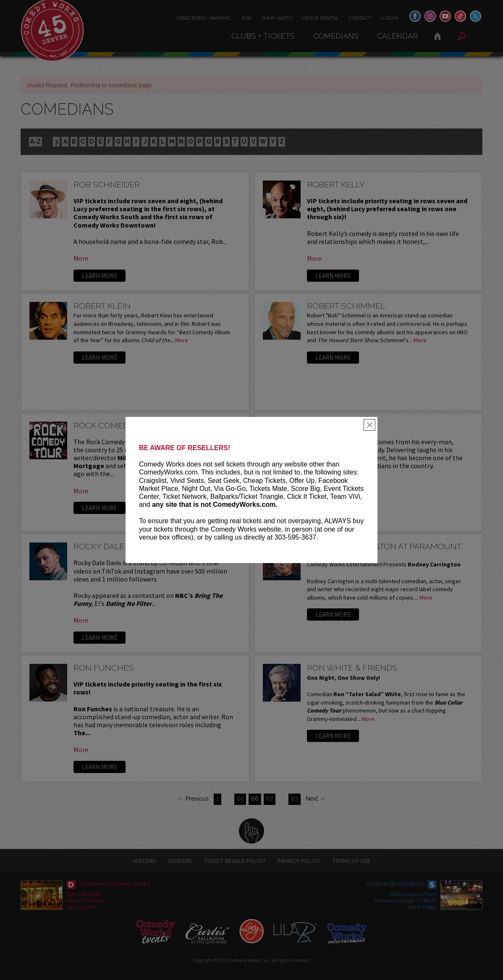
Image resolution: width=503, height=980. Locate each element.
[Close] (369, 425)
